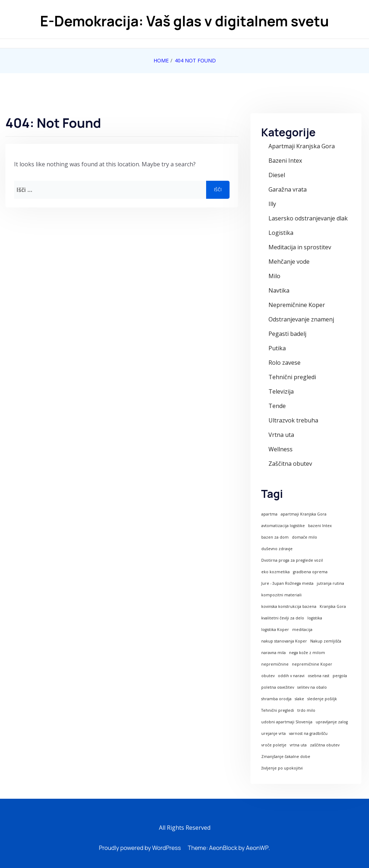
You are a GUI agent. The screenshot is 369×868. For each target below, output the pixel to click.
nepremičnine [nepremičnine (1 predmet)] (275, 664)
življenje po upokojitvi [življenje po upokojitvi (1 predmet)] (282, 768)
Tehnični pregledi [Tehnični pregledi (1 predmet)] (278, 710)
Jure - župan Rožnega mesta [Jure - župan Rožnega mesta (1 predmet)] (287, 583)
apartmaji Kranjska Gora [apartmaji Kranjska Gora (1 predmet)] (304, 514)
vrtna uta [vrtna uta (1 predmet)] (298, 745)
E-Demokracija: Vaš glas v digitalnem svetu (184, 21)
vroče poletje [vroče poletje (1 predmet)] (274, 745)
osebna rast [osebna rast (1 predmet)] (319, 676)
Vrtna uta (281, 435)
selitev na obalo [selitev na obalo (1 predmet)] (312, 687)
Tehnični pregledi (292, 377)
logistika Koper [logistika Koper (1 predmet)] (275, 630)
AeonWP (257, 848)
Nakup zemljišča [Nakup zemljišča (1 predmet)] (326, 641)
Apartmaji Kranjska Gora (302, 146)
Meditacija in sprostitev (300, 247)
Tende (277, 406)
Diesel (277, 175)
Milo (274, 276)
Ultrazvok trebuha (293, 420)
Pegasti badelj (287, 334)
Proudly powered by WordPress (140, 848)
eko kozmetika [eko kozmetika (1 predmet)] (275, 572)
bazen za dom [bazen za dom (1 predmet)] (275, 537)
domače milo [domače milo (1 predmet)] (304, 537)
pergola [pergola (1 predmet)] (340, 676)
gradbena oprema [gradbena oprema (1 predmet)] (310, 572)
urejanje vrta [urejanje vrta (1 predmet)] (274, 733)
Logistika (281, 233)
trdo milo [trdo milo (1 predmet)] (306, 710)
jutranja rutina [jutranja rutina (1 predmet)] (330, 583)
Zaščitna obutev (290, 464)
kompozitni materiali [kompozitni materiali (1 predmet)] (281, 595)
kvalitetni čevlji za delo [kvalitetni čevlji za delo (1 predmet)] (283, 618)
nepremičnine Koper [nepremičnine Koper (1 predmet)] (312, 664)
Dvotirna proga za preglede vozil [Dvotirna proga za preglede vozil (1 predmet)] (292, 560)
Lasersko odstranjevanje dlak (308, 218)
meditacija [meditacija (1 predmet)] (302, 630)
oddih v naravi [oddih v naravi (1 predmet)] (291, 676)
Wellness (281, 449)
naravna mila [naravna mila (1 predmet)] (274, 653)
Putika (277, 348)
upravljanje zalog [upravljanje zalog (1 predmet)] (332, 722)
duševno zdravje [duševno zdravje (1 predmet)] (277, 549)
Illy (272, 204)
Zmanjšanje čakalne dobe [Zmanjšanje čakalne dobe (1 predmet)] (286, 757)
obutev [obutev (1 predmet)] (268, 676)
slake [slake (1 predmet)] (299, 699)
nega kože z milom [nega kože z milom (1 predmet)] (307, 653)
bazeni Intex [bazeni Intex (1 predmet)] (320, 526)
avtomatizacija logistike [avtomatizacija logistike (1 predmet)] (283, 526)
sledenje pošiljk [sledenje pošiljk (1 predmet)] (322, 699)
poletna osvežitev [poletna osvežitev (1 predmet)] (278, 687)
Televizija (281, 391)
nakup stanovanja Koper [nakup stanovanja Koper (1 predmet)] (284, 641)
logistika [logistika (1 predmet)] (315, 618)
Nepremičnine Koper (297, 305)
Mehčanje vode (289, 262)
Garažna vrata (288, 189)
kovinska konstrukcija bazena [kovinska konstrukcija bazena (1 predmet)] (289, 606)
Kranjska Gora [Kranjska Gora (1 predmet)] (333, 606)
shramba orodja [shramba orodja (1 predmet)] (276, 699)
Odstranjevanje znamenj (301, 319)
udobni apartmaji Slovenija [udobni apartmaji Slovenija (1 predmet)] (287, 722)
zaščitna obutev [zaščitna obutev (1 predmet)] (325, 745)
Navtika (279, 290)
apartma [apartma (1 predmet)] (269, 514)
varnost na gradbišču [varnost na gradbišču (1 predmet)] (308, 733)
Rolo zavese (284, 363)
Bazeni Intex (285, 161)
